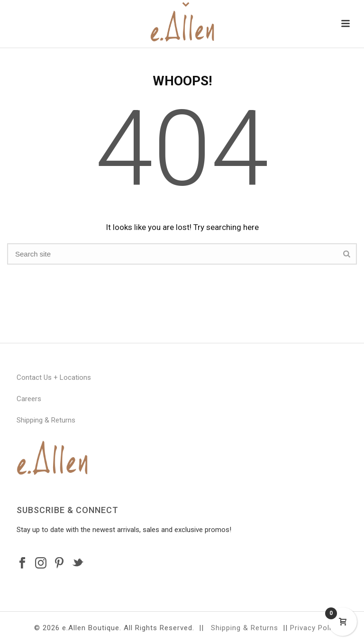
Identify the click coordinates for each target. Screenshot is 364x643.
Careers (29, 399)
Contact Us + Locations (54, 377)
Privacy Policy (315, 628)
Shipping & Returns (46, 420)
